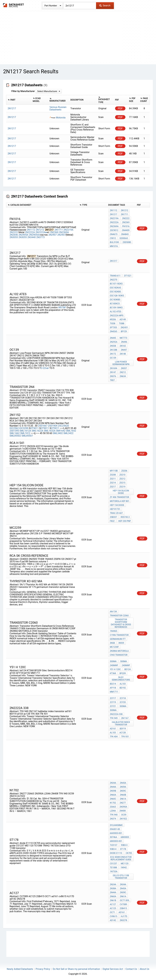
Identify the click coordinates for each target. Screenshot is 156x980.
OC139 (113, 358)
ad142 (113, 920)
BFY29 (124, 331)
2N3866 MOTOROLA (119, 651)
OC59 (124, 815)
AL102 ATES (116, 312)
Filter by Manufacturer (23, 91)
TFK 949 (114, 718)
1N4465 (114, 631)
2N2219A (68, 230)
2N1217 (114, 214)
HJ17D (124, 916)
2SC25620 (63, 426)
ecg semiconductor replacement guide (121, 858)
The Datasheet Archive (14, 5)
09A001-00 (115, 829)
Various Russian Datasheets (58, 108)
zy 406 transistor (120, 497)
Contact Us (131, 969)
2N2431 (124, 327)
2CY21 (113, 706)
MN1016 (114, 246)
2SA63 (113, 807)
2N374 (113, 819)
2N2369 (54, 232)
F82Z (112, 521)
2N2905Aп (35, 235)
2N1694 (114, 368)
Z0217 (113, 487)
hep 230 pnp (124, 521)
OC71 (112, 912)
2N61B (113, 900)
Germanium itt (118, 639)
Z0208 (113, 475)
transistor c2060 (119, 616)
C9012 (113, 238)
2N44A (113, 787)
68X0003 (125, 837)
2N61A (123, 799)
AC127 (113, 904)
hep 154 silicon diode (121, 492)
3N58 (112, 643)
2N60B (123, 795)
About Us (144, 969)
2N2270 (114, 280)
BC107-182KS (116, 284)
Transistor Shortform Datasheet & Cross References (121, 623)
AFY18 (113, 688)
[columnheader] (19, 100)
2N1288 (114, 350)
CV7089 (123, 904)
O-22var (45, 368)
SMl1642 (61, 431)
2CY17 (113, 698)
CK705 (129, 853)
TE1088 (113, 868)
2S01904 (53, 426)
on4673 (114, 234)
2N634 (123, 376)
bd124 (127, 669)
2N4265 (114, 331)
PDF (120, 108)
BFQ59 (123, 673)
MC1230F (114, 647)
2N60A (113, 795)
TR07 (112, 380)
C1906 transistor (119, 635)
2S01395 (14, 431)
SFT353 (113, 327)
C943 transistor (119, 655)
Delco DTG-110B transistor (121, 877)
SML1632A (50, 431)
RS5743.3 (125, 517)
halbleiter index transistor (121, 723)
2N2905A (23, 235)
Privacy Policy (43, 969)
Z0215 (122, 483)
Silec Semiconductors (121, 679)
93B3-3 (124, 845)
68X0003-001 (116, 841)
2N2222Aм (41, 232)
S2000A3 (124, 238)
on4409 (126, 230)
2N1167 (125, 718)
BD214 (113, 684)
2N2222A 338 (116, 714)
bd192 (123, 688)
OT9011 (35, 428)
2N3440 (31, 237)
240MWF (114, 665)
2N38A (113, 888)
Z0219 (122, 487)
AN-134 (113, 612)
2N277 (123, 803)
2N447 (124, 350)
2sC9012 (114, 230)
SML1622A (38, 431)
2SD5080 (127, 242)
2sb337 (114, 517)
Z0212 (122, 479)
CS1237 (114, 864)
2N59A (123, 787)
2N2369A (64, 232)
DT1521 (128, 276)
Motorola (57, 118)
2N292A (114, 342)
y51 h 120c (115, 669)
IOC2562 (14, 428)
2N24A (113, 884)
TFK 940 (114, 815)
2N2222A (30, 232)
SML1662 (15, 433)
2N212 (123, 372)
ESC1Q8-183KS (117, 296)
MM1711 (114, 692)
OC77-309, (125, 900)
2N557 (124, 368)
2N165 (123, 346)
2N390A (123, 807)
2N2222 (14, 232)
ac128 (123, 733)
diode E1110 (116, 853)
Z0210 (122, 475)
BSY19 (123, 729)
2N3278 (123, 920)
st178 (123, 849)
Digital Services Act (113, 969)
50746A (113, 837)
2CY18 (123, 698)
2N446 (124, 342)
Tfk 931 (125, 737)
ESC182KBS (115, 292)
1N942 (124, 868)
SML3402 (58, 433)
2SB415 (123, 908)
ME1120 (125, 864)
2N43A (123, 783)
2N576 (113, 376)
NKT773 (123, 338)
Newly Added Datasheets (20, 969)
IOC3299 (24, 428)
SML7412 (26, 433)
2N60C (113, 799)
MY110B (114, 471)
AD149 (123, 319)
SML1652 (71, 431)
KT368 (113, 673)
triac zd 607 (116, 513)
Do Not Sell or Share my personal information (76, 969)
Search (105, 5)
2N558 (113, 346)
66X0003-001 (116, 833)
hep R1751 (115, 509)
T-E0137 (114, 845)
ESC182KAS (115, 288)
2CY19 (113, 702)
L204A (113, 811)
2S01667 (43, 426)
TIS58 (113, 323)
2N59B (113, 791)
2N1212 (40, 230)
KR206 (113, 319)
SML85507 (27, 436)
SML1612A (25, 431)
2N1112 (31, 230)
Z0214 (113, 483)
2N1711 (59, 230)
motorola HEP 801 (120, 501)
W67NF (62, 307)
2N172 (113, 354)
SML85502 (15, 436)
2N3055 (14, 237)
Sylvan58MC (116, 825)
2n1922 (123, 819)
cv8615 (114, 916)
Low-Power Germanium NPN (121, 363)
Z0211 (113, 479)
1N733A (114, 871)
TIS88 (122, 323)
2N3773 (40, 237)
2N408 (123, 811)
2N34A (113, 783)
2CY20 (123, 702)
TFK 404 (114, 737)
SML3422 (68, 433)
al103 (123, 684)
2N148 (123, 354)
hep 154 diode (117, 505)
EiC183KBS (115, 300)
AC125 (113, 908)
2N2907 (53, 235)
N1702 (113, 803)
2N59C (123, 791)
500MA (113, 661)
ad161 (113, 729)
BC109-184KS (116, 308)
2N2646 (14, 235)
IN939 (121, 643)
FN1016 (126, 226)
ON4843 (125, 234)
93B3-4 (113, 849)
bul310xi (114, 242)
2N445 (113, 338)
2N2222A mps (117, 316)
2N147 (113, 372)
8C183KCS (115, 304)
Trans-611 (115, 276)
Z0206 (124, 471)
